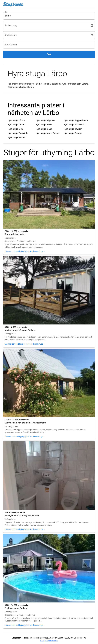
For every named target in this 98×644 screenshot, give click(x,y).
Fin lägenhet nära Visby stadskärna (22, 515)
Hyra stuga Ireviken (73, 129)
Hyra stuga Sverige (73, 133)
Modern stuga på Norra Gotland (20, 330)
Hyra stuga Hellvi (44, 125)
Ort (6, 12)
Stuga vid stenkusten (15, 234)
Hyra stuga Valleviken (74, 125)
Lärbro (85, 84)
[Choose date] (92, 25)
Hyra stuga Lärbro (16, 120)
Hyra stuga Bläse (44, 129)
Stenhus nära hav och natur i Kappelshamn (25, 423)
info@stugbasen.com (49, 641)
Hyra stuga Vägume (45, 120)
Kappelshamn (27, 87)
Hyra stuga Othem (16, 125)
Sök (49, 54)
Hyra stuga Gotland (17, 138)
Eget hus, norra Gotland (16, 608)
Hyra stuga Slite (15, 129)
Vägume (12, 87)
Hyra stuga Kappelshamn (76, 120)
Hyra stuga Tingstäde (18, 133)
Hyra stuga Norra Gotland (48, 133)
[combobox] (47, 16)
